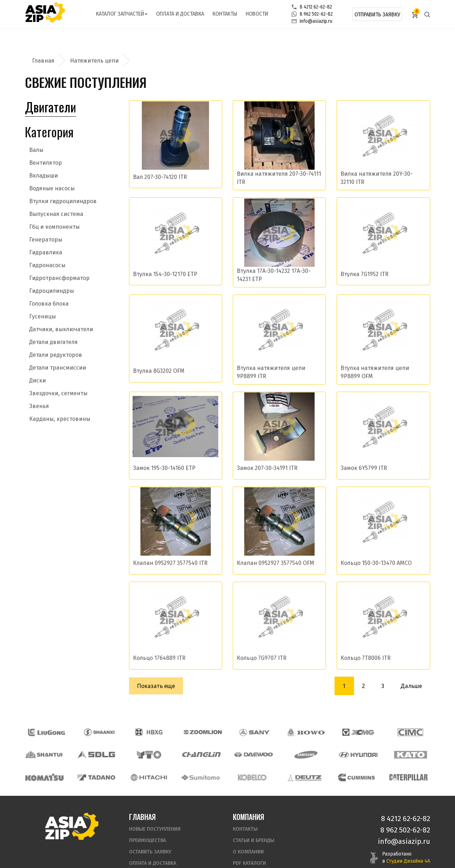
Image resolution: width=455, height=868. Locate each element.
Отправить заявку (377, 14)
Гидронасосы (47, 265)
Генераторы (46, 240)
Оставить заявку (150, 830)
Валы (36, 150)
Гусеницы (42, 316)
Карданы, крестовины (60, 419)
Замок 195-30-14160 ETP (164, 468)
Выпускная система (56, 214)
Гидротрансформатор (59, 278)
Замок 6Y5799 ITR (364, 468)
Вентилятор (45, 163)
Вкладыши (44, 176)
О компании (248, 830)
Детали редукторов (56, 355)
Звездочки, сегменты (58, 393)
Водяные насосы (52, 188)
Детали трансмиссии (58, 368)
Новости (257, 14)
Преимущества (148, 819)
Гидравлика (46, 252)
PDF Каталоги (249, 841)
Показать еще (156, 686)
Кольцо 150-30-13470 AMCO (376, 563)
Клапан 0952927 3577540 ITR (170, 563)
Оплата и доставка (180, 14)
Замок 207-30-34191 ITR (267, 468)
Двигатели (50, 107)
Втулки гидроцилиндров (63, 201)
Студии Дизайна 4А (408, 839)
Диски (38, 380)
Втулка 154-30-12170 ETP (165, 274)
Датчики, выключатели (61, 329)
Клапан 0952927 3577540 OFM (275, 563)
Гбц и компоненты (54, 227)
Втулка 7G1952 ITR (365, 274)
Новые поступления (155, 807)
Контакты (225, 14)
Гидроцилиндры (52, 291)
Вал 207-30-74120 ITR (160, 177)
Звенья (39, 406)
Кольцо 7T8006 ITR (366, 658)
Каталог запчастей (122, 14)
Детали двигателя (53, 342)
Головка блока (49, 304)
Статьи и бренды (254, 819)
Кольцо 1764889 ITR (159, 658)
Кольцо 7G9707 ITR (262, 658)
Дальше (411, 686)
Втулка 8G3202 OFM (159, 371)
